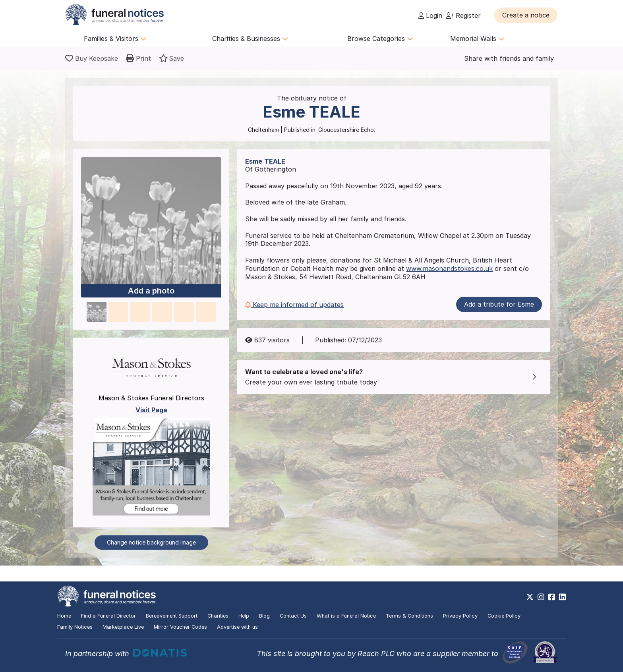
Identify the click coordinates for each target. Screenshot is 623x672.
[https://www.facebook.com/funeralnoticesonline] (552, 597)
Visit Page (151, 410)
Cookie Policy (504, 616)
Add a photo (151, 291)
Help (244, 616)
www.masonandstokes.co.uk (449, 268)
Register (463, 15)
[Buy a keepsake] (92, 58)
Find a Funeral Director (108, 616)
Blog (264, 616)
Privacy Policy (460, 616)
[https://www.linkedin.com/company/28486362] (562, 597)
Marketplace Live (123, 627)
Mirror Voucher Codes (180, 627)
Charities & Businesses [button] (250, 39)
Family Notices (75, 627)
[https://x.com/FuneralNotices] (530, 597)
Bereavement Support (172, 616)
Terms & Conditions (409, 616)
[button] (526, 15)
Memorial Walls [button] (477, 39)
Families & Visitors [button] (115, 39)
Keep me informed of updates (294, 305)
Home (64, 616)
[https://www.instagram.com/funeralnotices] (541, 597)
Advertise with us (237, 627)
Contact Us (293, 616)
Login (430, 15)
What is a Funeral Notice (346, 616)
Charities (218, 616)
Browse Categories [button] (380, 39)
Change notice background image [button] (151, 542)
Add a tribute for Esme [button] (499, 304)
